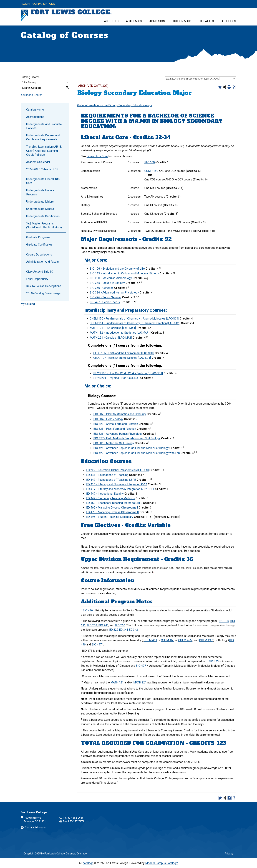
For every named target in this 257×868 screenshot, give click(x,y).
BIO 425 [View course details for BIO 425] (214, 661)
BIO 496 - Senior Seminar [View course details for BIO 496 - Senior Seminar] (106, 297)
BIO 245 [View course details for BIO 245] (103, 625)
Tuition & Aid (182, 21)
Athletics (229, 21)
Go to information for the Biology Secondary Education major (115, 105)
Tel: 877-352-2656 (73, 818)
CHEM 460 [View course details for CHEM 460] (168, 640)
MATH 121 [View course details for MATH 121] (117, 682)
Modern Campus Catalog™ (162, 863)
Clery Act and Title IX (39, 272)
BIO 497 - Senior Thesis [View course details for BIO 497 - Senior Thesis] (105, 302)
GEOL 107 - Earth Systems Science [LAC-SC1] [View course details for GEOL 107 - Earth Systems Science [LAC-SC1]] (122, 358)
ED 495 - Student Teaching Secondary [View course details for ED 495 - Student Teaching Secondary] (110, 517)
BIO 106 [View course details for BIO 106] (224, 621)
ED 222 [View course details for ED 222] (114, 630)
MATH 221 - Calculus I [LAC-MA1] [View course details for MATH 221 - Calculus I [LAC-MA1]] (111, 338)
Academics (134, 21)
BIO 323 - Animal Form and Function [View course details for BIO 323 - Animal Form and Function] (116, 424)
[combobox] (200, 79)
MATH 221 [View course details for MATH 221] (140, 682)
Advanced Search (32, 95)
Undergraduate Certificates (43, 216)
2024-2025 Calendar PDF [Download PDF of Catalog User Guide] (42, 169)
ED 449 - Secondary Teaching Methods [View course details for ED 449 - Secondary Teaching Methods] (110, 498)
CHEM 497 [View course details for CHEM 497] (206, 640)
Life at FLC (206, 21)
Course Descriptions (39, 255)
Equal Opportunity (37, 279)
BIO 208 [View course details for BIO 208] (92, 625)
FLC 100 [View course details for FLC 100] (150, 162)
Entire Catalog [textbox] (29, 82)
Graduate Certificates (39, 245)
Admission (157, 21)
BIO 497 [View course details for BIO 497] (97, 644)
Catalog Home (35, 110)
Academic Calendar (38, 162)
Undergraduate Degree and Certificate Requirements (43, 137)
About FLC (111, 21)
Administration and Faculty (43, 262)
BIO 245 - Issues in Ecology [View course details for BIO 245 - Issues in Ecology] (107, 283)
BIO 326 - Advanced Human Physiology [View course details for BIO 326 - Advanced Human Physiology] (114, 293)
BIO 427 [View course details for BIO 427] (141, 666)
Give (52, 4)
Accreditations (35, 117)
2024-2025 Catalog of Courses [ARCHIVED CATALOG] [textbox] (193, 79)
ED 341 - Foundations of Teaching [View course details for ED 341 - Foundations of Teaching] (107, 475)
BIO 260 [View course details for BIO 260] (120, 625)
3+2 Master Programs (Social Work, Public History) (44, 225)
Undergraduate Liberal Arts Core (43, 181)
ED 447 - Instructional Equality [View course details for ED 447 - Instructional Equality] (105, 494)
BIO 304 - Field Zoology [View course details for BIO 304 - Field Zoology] (108, 419)
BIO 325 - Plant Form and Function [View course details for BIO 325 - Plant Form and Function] (115, 429)
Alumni (25, 4)
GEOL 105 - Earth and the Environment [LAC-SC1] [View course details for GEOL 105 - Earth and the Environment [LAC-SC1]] (124, 353)
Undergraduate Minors (40, 209)
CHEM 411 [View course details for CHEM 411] (150, 640)
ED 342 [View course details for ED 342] (133, 630)
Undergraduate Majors (40, 202)
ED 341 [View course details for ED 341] (124, 630)
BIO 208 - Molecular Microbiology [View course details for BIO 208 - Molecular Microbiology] (111, 278)
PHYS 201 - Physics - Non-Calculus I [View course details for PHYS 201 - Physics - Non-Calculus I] (116, 378)
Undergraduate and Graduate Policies (44, 126)
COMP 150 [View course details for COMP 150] (151, 171)
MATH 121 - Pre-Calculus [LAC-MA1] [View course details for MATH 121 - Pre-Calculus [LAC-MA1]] (113, 328)
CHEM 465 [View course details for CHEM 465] (185, 640)
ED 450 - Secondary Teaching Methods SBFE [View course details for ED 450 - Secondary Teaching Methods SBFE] (114, 503)
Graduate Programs (38, 237)
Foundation (40, 4)
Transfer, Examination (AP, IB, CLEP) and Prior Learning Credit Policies (44, 151)
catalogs (88, 863)
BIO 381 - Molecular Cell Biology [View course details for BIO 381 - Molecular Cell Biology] (114, 443)
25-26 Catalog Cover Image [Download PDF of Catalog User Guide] (43, 293)
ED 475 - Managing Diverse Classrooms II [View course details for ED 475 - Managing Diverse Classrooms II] (113, 512)
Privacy (229, 854)
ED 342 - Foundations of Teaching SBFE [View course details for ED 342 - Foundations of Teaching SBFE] (111, 480)
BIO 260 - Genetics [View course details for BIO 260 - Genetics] (102, 288)
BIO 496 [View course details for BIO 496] (88, 610)
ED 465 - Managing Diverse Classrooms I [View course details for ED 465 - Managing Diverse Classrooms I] (112, 508)
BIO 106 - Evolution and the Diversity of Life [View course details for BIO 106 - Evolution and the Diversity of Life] (117, 269)
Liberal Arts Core (97, 156)
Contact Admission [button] (36, 828)
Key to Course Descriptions (44, 286)
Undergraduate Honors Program (40, 192)
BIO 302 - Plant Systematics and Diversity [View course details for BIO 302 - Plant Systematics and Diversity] (120, 414)
